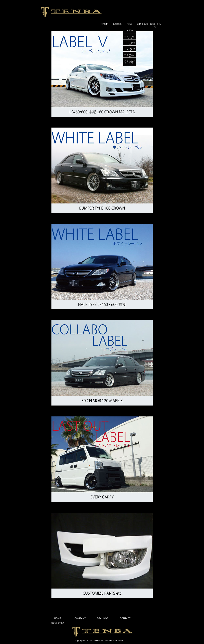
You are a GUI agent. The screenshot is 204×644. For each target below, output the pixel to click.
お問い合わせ (155, 25)
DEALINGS (103, 618)
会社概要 (117, 24)
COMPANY (80, 618)
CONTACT (125, 618)
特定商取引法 (58, 623)
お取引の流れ (143, 25)
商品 (130, 24)
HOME (104, 24)
